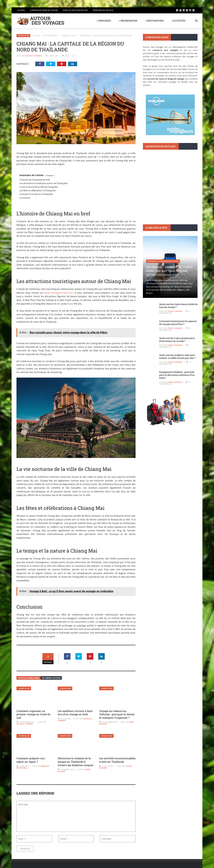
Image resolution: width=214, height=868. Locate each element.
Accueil (21, 10)
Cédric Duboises (175, 311)
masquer (50, 175)
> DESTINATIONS (154, 21)
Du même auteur (51, 678)
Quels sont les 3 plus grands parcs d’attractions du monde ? (177, 340)
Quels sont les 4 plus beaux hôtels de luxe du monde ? (178, 306)
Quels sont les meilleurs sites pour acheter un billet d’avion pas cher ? (177, 356)
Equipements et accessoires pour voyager (163, 261)
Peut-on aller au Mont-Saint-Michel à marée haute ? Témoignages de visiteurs (170, 190)
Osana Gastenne (175, 382)
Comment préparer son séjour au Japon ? (31, 760)
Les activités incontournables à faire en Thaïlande (117, 760)
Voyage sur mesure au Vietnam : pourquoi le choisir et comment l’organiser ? (117, 714)
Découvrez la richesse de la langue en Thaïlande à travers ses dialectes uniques (76, 762)
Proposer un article (103, 10)
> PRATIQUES (104, 21)
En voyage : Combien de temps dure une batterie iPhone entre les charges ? (169, 271)
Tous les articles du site (75, 10)
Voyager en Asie (23, 36)
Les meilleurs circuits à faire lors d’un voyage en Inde (75, 713)
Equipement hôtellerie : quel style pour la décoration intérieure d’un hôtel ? (177, 375)
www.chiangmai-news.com (59, 293)
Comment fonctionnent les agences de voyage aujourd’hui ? (178, 323)
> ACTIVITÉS (178, 21)
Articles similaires (29, 678)
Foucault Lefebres (33, 56)
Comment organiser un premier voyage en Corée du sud (34, 714)
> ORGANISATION (128, 21)
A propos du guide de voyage (44, 10)
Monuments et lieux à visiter (158, 180)
